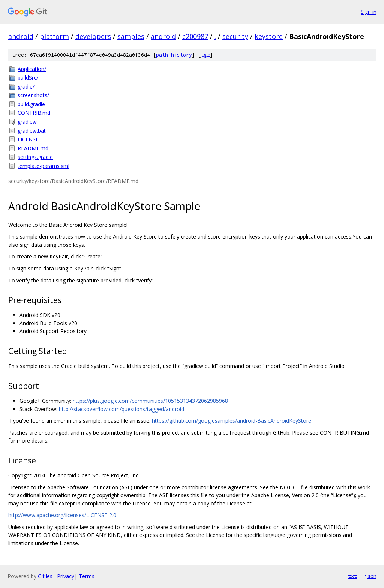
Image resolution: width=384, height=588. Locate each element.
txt (352, 576)
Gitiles (45, 576)
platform (54, 36)
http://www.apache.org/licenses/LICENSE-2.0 (62, 515)
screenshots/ (33, 95)
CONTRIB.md (34, 113)
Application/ (32, 69)
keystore (269, 36)
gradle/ (26, 86)
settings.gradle (35, 157)
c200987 (195, 36)
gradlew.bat (32, 131)
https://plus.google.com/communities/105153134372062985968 (150, 401)
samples (131, 36)
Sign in (369, 12)
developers (93, 36)
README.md (33, 148)
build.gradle (31, 104)
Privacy (66, 576)
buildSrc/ (28, 77)
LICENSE (28, 139)
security (235, 36)
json (370, 576)
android (21, 36)
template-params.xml (43, 166)
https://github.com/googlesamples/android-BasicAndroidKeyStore (232, 421)
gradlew (27, 122)
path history (174, 55)
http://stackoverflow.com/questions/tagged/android (121, 409)
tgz (205, 55)
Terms (87, 576)
